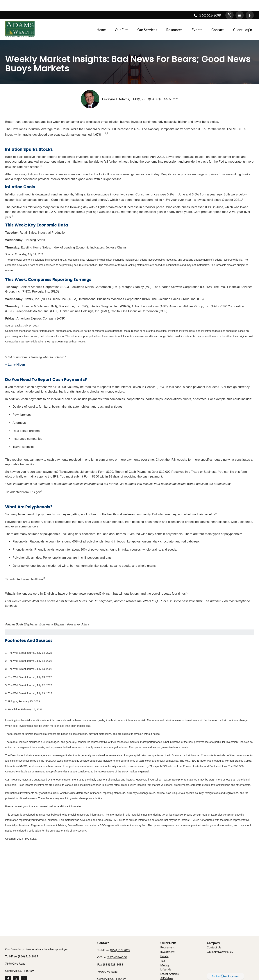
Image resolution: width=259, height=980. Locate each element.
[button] (101, 18)
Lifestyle (166, 958)
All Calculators (170, 971)
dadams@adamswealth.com (115, 975)
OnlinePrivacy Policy (220, 941)
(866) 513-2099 (207, 4)
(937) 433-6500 (117, 946)
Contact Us (214, 936)
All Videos (167, 967)
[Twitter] (229, 4)
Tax (163, 949)
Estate (164, 945)
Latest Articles (169, 963)
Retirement (167, 936)
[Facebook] (250, 4)
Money (165, 954)
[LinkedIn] (240, 4)
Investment (167, 941)
